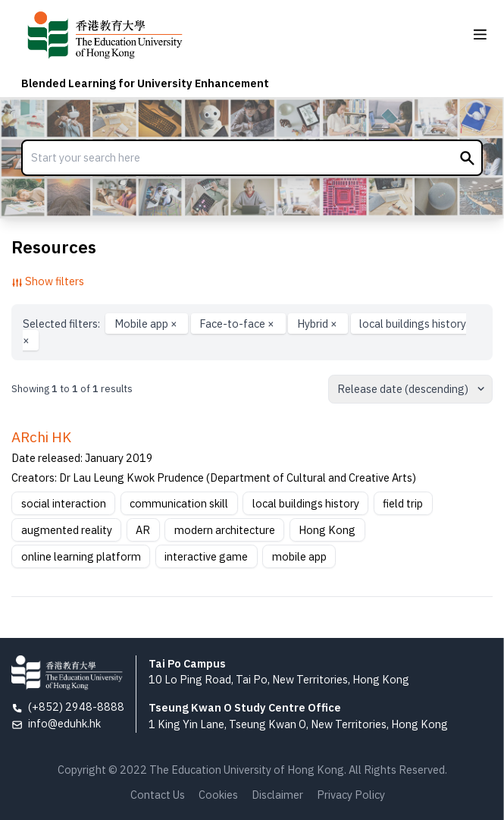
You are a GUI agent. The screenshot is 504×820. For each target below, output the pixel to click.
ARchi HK (41, 437)
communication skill (179, 503)
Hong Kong (327, 530)
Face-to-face (238, 324)
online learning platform (81, 556)
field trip (403, 503)
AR (143, 530)
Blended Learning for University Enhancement (145, 83)
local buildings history (306, 503)
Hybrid (318, 324)
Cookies (218, 795)
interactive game (206, 556)
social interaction (64, 503)
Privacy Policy (351, 795)
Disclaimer (277, 795)
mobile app (299, 556)
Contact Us (158, 795)
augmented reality (67, 530)
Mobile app (147, 324)
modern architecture (225, 530)
